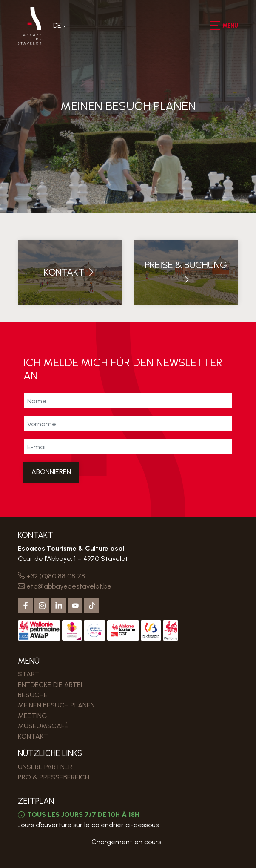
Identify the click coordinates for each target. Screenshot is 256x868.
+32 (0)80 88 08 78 (51, 576)
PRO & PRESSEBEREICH (54, 777)
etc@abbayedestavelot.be (65, 586)
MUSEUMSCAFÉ (43, 726)
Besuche (33, 695)
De (57, 25)
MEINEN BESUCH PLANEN (56, 705)
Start (29, 674)
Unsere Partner (45, 767)
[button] (215, 26)
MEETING (33, 716)
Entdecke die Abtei (50, 685)
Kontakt (33, 736)
